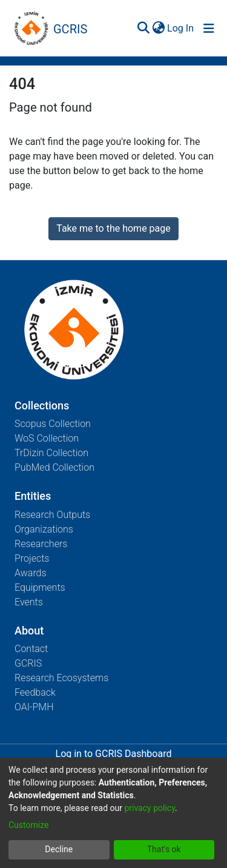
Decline (59, 849)
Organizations (44, 529)
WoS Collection (47, 438)
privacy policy (150, 808)
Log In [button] (181, 28)
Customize (28, 825)
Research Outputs (52, 515)
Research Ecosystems (61, 678)
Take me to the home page (113, 228)
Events (29, 602)
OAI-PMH (34, 707)
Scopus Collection (53, 424)
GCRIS (28, 663)
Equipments (40, 587)
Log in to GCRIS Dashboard (114, 754)
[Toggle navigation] (209, 29)
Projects (32, 558)
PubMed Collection (54, 467)
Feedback (35, 692)
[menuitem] (158, 29)
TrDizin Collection (51, 453)
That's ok (164, 849)
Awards (31, 573)
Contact (31, 649)
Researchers (41, 544)
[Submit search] (143, 29)
